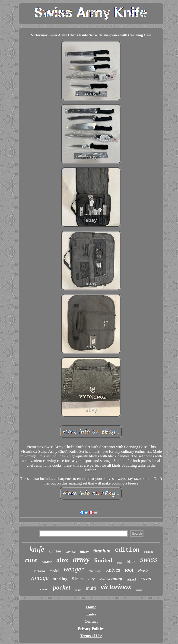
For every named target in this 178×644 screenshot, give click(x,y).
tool (129, 570)
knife (37, 549)
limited (103, 560)
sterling (60, 579)
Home (91, 607)
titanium (102, 551)
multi (91, 588)
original (131, 580)
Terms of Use (91, 636)
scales (139, 590)
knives (113, 570)
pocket (62, 587)
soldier (47, 562)
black (131, 562)
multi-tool (95, 571)
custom (149, 552)
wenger (74, 569)
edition (127, 550)
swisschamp (111, 579)
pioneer (71, 552)
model (54, 571)
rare (31, 560)
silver (146, 578)
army (81, 560)
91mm (77, 579)
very (91, 579)
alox (62, 560)
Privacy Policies (91, 629)
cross (119, 563)
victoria (40, 571)
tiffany (84, 552)
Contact (91, 621)
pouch (78, 590)
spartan (55, 551)
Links (91, 614)
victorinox (116, 587)
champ (44, 589)
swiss (149, 559)
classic (143, 571)
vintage (39, 578)
